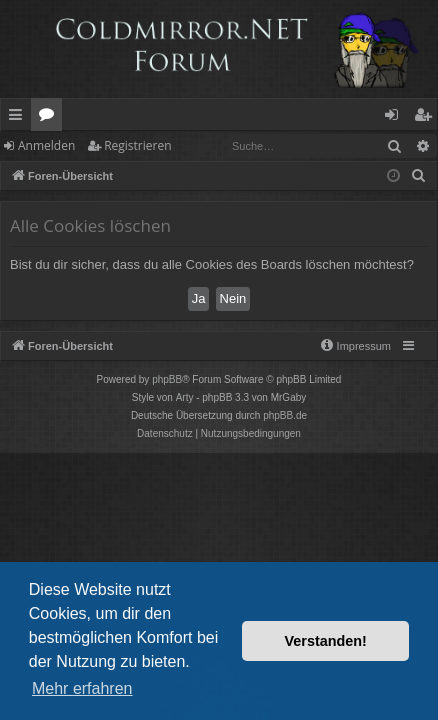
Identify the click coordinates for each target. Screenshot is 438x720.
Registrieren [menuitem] (427, 118)
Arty (185, 397)
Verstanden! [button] (326, 641)
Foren (50, 118)
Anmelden (46, 145)
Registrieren (137, 145)
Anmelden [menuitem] (397, 118)
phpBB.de (285, 415)
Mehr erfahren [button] (82, 688)
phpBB (167, 379)
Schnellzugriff (19, 118)
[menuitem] (419, 176)
